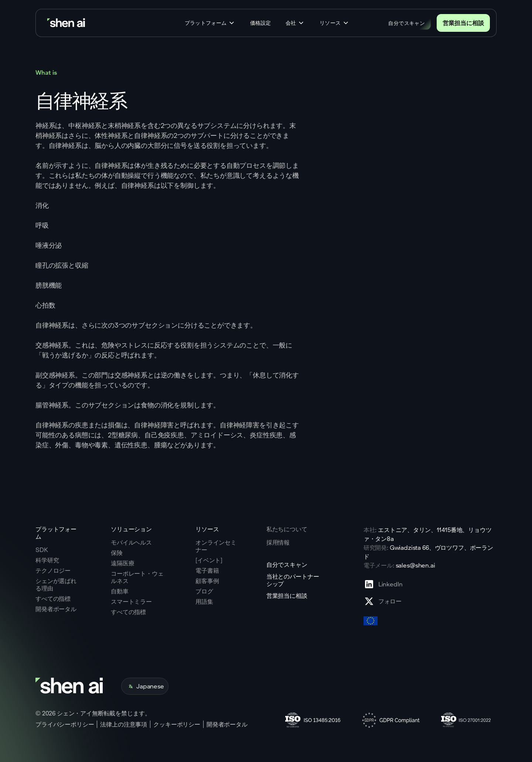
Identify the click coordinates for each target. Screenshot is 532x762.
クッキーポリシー (177, 724)
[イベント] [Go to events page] (209, 560)
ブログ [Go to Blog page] (204, 591)
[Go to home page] (67, 23)
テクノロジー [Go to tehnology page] (53, 570)
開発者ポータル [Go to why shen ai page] (56, 609)
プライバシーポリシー (65, 724)
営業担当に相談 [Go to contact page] (463, 23)
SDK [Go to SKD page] (42, 550)
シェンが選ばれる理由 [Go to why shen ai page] (56, 585)
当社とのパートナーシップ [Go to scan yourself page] (293, 580)
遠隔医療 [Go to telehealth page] (122, 563)
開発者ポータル (227, 724)
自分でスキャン (407, 23)
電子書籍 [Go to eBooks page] (207, 570)
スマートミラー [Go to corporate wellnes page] (131, 602)
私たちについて (287, 529)
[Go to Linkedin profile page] (383, 584)
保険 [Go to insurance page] (117, 553)
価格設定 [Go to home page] (260, 23)
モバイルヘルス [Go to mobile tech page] (131, 542)
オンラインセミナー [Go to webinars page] (216, 546)
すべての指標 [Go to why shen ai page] (53, 599)
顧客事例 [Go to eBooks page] (207, 581)
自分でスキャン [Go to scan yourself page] (287, 565)
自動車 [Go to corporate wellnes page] (120, 591)
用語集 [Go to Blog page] (204, 602)
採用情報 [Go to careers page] (278, 542)
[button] (210, 23)
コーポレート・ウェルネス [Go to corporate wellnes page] (137, 577)
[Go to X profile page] (383, 601)
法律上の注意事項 (124, 724)
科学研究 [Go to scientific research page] (47, 560)
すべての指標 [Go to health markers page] (128, 612)
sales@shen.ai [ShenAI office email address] (415, 565)
